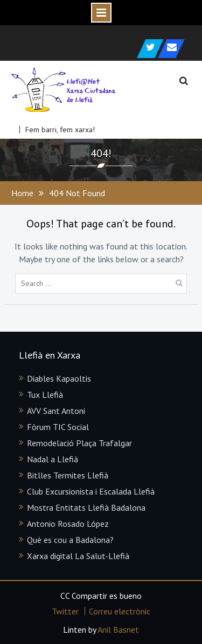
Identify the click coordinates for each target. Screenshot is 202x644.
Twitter (65, 611)
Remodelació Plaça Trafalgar (79, 443)
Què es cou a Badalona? (70, 540)
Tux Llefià (45, 395)
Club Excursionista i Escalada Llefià (91, 491)
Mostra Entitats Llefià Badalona (86, 507)
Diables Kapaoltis (59, 378)
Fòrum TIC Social (58, 427)
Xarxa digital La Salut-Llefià (78, 556)
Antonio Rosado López (68, 524)
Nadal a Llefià (53, 459)
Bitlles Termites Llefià (68, 475)
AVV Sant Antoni (56, 411)
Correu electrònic (120, 611)
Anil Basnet (118, 629)
